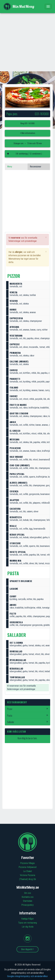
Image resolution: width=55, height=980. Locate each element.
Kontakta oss (28, 897)
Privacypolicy (27, 905)
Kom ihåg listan (17, 732)
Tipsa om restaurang (27, 923)
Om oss (28, 893)
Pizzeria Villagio (27, 863)
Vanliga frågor (27, 919)
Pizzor (27, 709)
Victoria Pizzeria (27, 875)
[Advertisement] (27, 42)
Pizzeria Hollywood (27, 867)
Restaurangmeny (17, 702)
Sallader (27, 722)
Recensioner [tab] (36, 167)
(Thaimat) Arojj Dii (27, 879)
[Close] (46, 237)
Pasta (27, 716)
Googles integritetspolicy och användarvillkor (27, 976)
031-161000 (30, 123)
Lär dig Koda (28, 927)
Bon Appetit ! (27, 949)
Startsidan (28, 901)
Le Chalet (28, 871)
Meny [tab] (10, 167)
